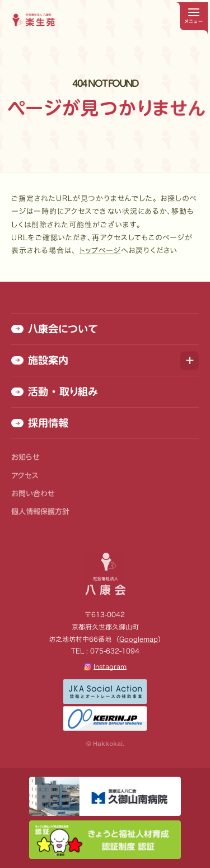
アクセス (25, 476)
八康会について (54, 329)
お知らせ (25, 457)
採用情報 (40, 423)
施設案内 (40, 360)
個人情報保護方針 (40, 512)
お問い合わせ (33, 494)
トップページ (100, 251)
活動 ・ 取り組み (55, 391)
